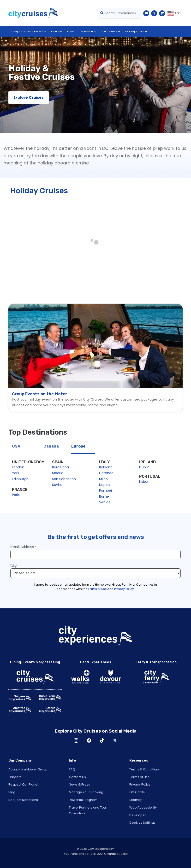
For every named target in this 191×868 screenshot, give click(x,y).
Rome (104, 496)
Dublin (144, 467)
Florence (106, 473)
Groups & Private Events (28, 32)
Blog (12, 792)
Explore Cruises (29, 97)
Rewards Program (83, 800)
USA (16, 446)
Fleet (71, 32)
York (16, 473)
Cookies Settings (142, 823)
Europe (78, 446)
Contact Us (77, 777)
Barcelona (60, 467)
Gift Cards (137, 792)
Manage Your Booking (86, 792)
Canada (51, 446)
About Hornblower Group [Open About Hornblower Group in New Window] (28, 769)
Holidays (56, 32)
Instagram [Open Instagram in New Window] (76, 740)
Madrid (58, 473)
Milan (103, 479)
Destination (110, 32)
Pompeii (106, 490)
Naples (105, 485)
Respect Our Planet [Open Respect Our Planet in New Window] (23, 784)
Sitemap (136, 800)
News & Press (79, 784)
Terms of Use (140, 777)
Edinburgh (20, 479)
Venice (105, 502)
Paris (16, 495)
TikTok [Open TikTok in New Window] (102, 740)
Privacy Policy (140, 784)
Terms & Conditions (145, 769)
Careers (15, 777)
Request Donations (23, 800)
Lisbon (144, 482)
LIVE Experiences (136, 32)
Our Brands (88, 32)
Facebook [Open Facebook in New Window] (89, 740)
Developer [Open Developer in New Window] (138, 815)
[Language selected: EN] (175, 13)
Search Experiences (118, 13)
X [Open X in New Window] (115, 740)
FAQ (72, 769)
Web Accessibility (143, 807)
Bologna (106, 467)
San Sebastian (64, 479)
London (18, 467)
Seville (57, 485)
